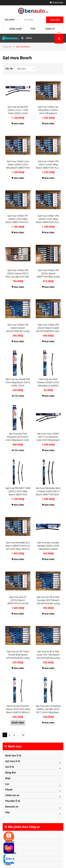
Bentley (10, 842)
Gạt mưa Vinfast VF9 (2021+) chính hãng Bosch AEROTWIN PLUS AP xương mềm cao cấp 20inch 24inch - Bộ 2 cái (48, 168)
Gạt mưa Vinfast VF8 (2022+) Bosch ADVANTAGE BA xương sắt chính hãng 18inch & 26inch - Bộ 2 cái (18, 331)
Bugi (8, 778)
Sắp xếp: (9, 69)
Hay (7, 812)
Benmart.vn (12, 807)
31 (23, 735)
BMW (8, 847)
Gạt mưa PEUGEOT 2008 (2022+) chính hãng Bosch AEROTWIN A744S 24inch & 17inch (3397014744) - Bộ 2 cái (18, 494)
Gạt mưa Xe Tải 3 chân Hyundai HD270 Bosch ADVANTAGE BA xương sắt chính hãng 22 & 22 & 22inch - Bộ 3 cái (48, 603)
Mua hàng (18, 124)
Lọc (7, 784)
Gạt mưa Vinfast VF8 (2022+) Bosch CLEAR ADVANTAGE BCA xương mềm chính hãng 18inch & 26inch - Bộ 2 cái (48, 331)
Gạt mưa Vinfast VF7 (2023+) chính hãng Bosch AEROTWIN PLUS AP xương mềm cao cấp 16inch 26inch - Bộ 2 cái (18, 222)
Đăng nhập (16, 29)
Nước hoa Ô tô (13, 756)
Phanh (9, 790)
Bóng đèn (11, 773)
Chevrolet (11, 853)
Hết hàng (18, 723)
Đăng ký (50, 29)
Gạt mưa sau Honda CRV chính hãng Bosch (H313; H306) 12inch (18, 382)
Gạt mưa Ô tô (13, 761)
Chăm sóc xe (12, 795)
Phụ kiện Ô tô (13, 801)
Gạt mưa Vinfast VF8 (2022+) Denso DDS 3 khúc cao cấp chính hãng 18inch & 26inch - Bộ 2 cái (18, 277)
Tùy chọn (18, 396)
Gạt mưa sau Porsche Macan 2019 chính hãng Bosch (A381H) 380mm (18, 709)
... (19, 735)
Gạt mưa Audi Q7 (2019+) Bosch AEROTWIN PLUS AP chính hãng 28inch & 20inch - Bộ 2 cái (18, 603)
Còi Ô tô (10, 767)
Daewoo (10, 859)
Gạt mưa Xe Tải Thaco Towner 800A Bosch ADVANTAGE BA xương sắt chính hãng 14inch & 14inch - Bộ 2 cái (18, 658)
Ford (8, 864)
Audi (8, 836)
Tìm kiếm (55, 20)
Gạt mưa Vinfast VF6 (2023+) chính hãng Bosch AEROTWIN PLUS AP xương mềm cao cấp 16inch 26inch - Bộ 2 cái (48, 222)
